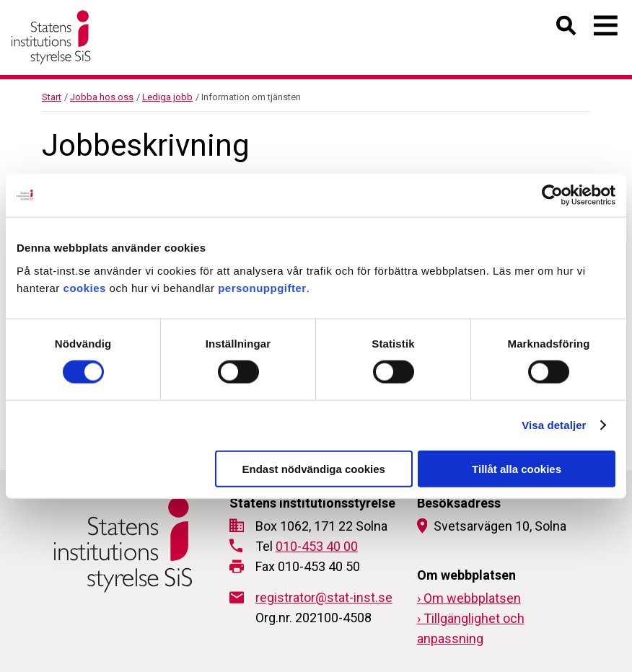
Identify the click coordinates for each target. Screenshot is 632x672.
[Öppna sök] (567, 28)
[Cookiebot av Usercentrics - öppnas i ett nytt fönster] (552, 195)
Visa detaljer (554, 425)
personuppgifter (262, 287)
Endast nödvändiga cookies (313, 468)
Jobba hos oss (102, 97)
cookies (85, 287)
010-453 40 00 (317, 546)
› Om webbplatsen (469, 598)
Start (52, 97)
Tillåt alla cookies (517, 468)
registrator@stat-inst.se (324, 597)
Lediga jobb (167, 97)
